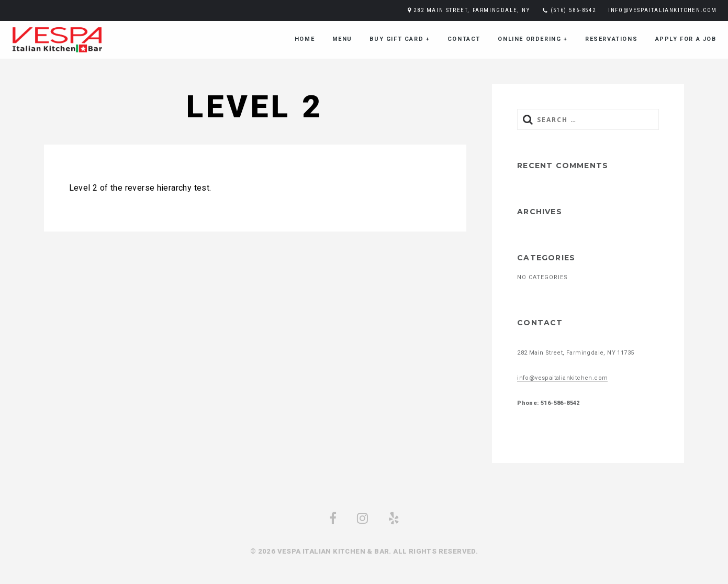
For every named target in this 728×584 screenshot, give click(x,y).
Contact (464, 39)
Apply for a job (686, 39)
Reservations (611, 39)
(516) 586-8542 (573, 10)
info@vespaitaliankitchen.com (663, 10)
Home (305, 39)
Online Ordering (533, 39)
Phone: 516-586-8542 (548, 403)
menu (342, 39)
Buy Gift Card (400, 39)
